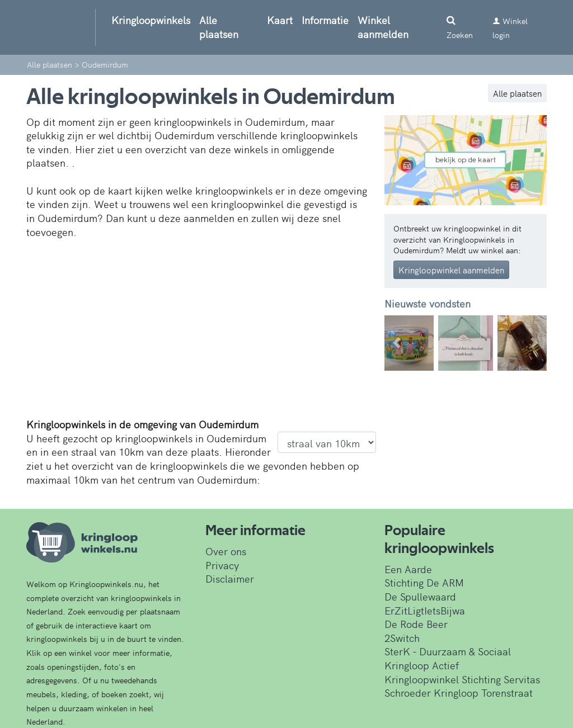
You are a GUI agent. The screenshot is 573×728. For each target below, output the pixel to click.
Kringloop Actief (422, 665)
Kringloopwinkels (151, 20)
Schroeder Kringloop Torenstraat (459, 692)
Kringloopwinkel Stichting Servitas (462, 679)
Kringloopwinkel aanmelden (451, 270)
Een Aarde (408, 569)
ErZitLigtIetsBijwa (425, 610)
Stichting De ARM (424, 582)
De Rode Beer (416, 624)
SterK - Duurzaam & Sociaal (448, 651)
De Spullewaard (420, 596)
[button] (396, 343)
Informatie (325, 20)
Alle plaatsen (219, 27)
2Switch (402, 638)
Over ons (226, 551)
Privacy (222, 565)
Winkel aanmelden (383, 27)
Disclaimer (230, 578)
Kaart (280, 20)
